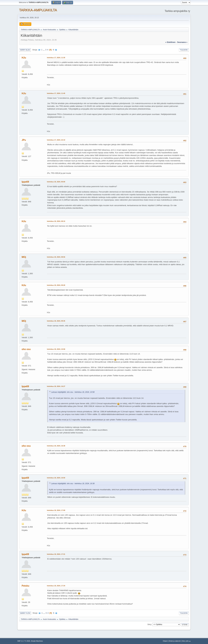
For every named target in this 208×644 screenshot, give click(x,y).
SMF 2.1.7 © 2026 (24, 641)
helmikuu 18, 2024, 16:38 (56, 446)
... (44, 50)
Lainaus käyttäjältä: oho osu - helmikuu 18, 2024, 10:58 (73, 392)
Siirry (149, 624)
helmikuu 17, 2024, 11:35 (56, 58)
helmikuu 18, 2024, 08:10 (56, 221)
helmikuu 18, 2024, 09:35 (56, 321)
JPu (24, 140)
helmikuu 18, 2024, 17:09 (56, 510)
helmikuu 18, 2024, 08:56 (56, 257)
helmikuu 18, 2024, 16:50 (56, 478)
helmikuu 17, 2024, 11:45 (56, 93)
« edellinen (170, 42)
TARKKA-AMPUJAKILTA (38, 10)
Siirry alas (25, 50)
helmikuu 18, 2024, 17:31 (56, 554)
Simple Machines (37, 641)
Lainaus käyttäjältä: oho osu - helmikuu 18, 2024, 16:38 (73, 484)
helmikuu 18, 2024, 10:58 (56, 349)
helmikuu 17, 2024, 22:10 (56, 140)
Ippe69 (25, 182)
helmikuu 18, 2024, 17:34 (56, 586)
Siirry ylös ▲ (186, 641)
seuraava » (182, 42)
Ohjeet (165, 641)
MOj (24, 257)
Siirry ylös (25, 613)
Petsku (25, 586)
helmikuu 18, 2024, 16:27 (56, 386)
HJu (24, 58)
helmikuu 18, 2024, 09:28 (56, 285)
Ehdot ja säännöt (175, 641)
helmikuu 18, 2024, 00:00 (56, 182)
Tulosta (184, 50)
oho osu (26, 349)
